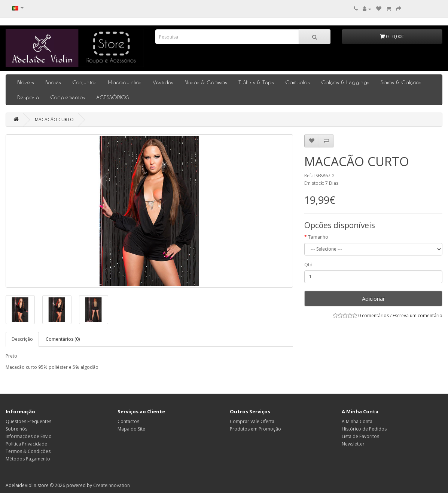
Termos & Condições (28, 451)
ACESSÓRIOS (112, 97)
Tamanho (318, 237)
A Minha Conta (357, 421)
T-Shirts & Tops (256, 82)
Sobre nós (16, 429)
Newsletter (353, 444)
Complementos (68, 97)
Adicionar (374, 298)
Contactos (128, 421)
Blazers (26, 82)
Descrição (22, 339)
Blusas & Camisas (206, 82)
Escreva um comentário (417, 316)
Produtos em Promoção (255, 429)
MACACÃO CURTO (54, 120)
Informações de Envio (29, 436)
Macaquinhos (125, 82)
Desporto (28, 97)
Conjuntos (84, 82)
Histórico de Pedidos (364, 429)
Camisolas (298, 82)
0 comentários (374, 316)
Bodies (53, 82)
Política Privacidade (26, 444)
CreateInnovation (112, 485)
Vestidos (163, 82)
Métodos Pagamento (28, 459)
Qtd (308, 265)
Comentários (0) (63, 339)
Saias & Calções (401, 82)
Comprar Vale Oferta (252, 421)
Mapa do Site (131, 429)
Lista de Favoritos (360, 436)
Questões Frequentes (28, 421)
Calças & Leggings (345, 82)
